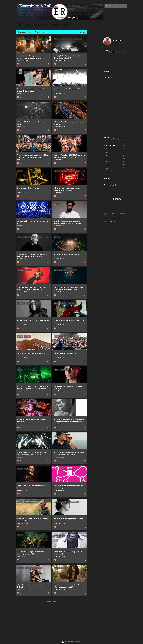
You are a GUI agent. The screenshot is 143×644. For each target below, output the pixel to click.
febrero (108, 165)
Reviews (37, 25)
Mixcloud (116, 215)
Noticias (27, 25)
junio (107, 152)
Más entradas (52, 601)
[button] (48, 64)
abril (107, 158)
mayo (107, 155)
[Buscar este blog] (118, 6)
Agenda (55, 25)
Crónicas (46, 25)
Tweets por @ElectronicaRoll (113, 139)
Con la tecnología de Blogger (72, 642)
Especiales (65, 25)
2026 (106, 149)
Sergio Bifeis (117, 40)
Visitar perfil (116, 43)
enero (107, 168)
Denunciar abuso (109, 222)
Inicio (19, 25)
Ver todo (83, 32)
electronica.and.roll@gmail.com (114, 52)
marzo (108, 162)
